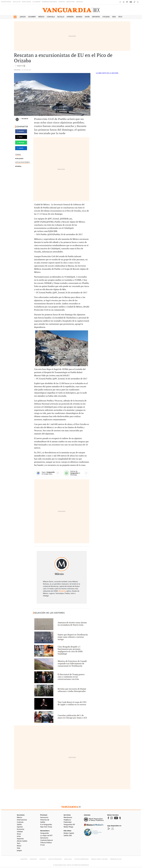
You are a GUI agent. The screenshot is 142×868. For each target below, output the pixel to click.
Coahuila (51, 17)
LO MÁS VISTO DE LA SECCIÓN (107, 73)
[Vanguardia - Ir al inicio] (71, 10)
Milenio (25, 119)
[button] (15, 17)
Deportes (96, 17)
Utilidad (106, 17)
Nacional (17, 70)
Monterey (62, 591)
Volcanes (20, 159)
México (41, 17)
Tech (120, 17)
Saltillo (61, 17)
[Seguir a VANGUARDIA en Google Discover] (20, 66)
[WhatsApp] (76, 473)
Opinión (70, 17)
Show (87, 17)
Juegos (23, 17)
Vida (114, 17)
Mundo (79, 17)
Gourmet (32, 17)
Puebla (19, 166)
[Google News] (47, 473)
